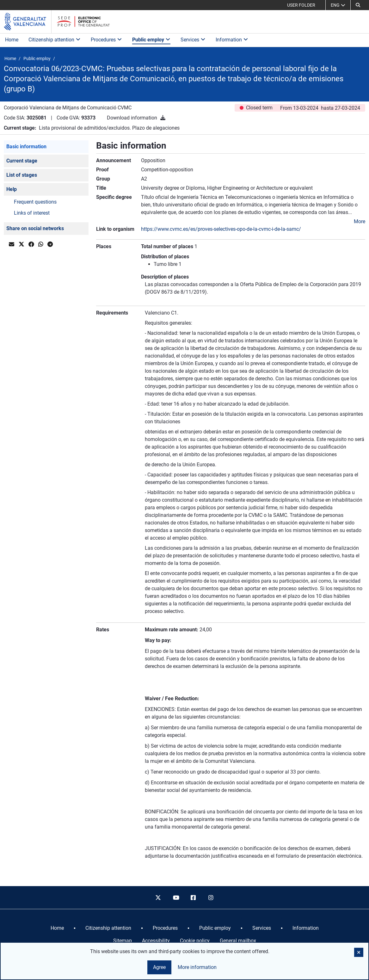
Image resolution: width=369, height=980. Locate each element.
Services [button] (193, 40)
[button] (358, 5)
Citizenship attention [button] (55, 40)
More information (197, 967)
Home (12, 40)
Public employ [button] (151, 40)
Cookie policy (195, 941)
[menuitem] (57, 928)
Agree (159, 967)
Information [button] (232, 40)
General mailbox (238, 941)
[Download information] (163, 118)
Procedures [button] (106, 40)
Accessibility (156, 941)
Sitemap (123, 941)
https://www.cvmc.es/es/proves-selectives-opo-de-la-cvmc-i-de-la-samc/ (221, 229)
